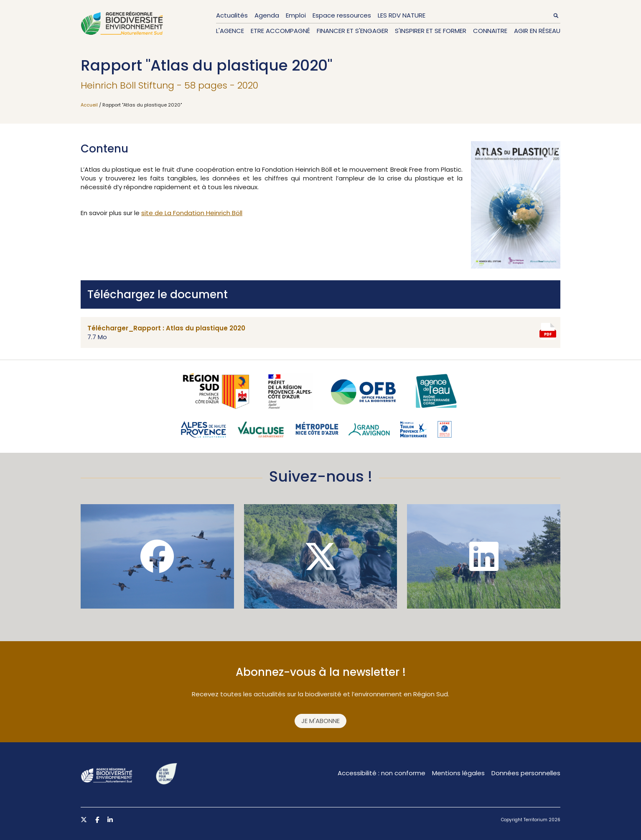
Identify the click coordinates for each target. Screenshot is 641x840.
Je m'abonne (320, 721)
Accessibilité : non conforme (382, 773)
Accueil (89, 105)
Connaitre (490, 31)
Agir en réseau (537, 31)
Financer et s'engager (352, 31)
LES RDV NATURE (402, 15)
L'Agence (230, 31)
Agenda (267, 15)
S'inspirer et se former (431, 31)
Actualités (232, 15)
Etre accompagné (280, 31)
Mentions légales (458, 773)
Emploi (296, 15)
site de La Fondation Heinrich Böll (192, 213)
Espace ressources (342, 15)
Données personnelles (526, 773)
